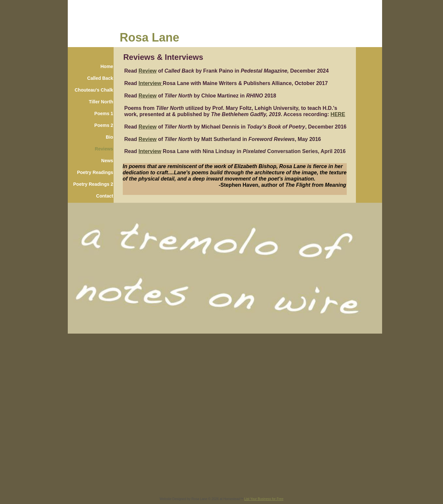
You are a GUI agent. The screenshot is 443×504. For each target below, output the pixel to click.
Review (148, 71)
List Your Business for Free (264, 499)
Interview (150, 83)
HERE (338, 114)
